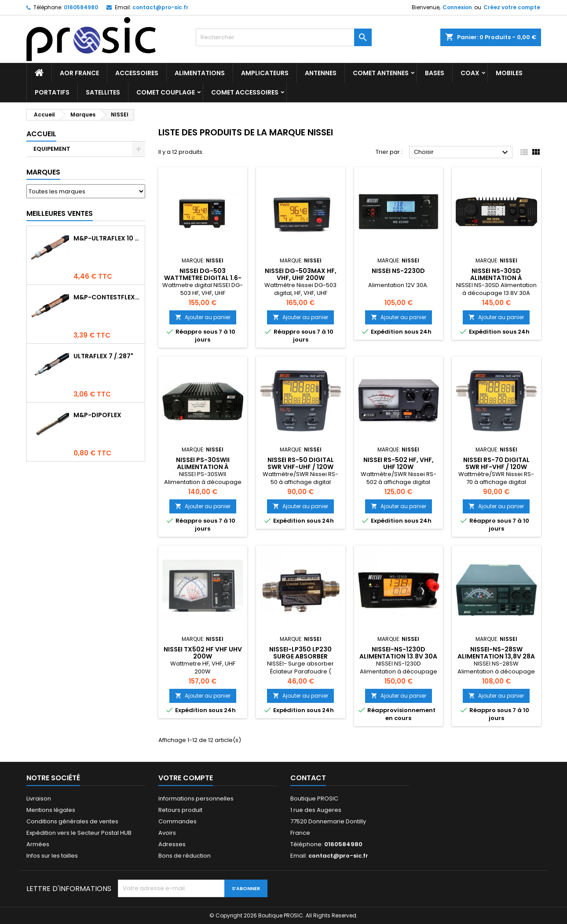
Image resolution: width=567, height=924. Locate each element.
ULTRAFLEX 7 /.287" (103, 356)
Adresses (172, 844)
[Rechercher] (284, 37)
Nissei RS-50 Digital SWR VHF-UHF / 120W (301, 463)
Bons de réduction (185, 856)
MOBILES (509, 73)
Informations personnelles (196, 798)
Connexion (457, 7)
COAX (470, 73)
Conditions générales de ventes (72, 821)
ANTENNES (321, 73)
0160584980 (81, 7)
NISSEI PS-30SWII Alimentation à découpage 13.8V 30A (203, 467)
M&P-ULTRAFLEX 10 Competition (107, 238)
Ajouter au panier (203, 317)
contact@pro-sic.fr (160, 7)
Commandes (177, 821)
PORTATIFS (52, 92)
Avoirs (167, 833)
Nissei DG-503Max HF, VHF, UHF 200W (301, 274)
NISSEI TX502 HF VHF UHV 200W (203, 653)
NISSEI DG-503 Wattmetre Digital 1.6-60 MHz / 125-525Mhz (203, 278)
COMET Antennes (381, 73)
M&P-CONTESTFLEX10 (107, 297)
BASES (435, 73)
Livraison (39, 798)
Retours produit (180, 810)
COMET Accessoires (245, 92)
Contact (308, 778)
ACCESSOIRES (137, 73)
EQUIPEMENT (52, 149)
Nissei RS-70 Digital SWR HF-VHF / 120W (496, 463)
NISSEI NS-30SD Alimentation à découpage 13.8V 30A (496, 278)
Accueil (41, 134)
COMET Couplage (166, 92)
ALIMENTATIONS (200, 73)
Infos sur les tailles (52, 856)
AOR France (79, 73)
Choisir (462, 153)
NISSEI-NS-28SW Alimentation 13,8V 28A (496, 653)
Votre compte (186, 778)
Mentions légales (51, 810)
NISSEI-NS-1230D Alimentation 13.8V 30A (398, 653)
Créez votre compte (512, 7)
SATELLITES (103, 92)
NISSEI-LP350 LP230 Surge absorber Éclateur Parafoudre (300, 656)
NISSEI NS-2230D (398, 271)
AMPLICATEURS (265, 73)
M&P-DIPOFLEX (97, 415)
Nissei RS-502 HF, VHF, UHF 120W (399, 463)
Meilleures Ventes (60, 213)
